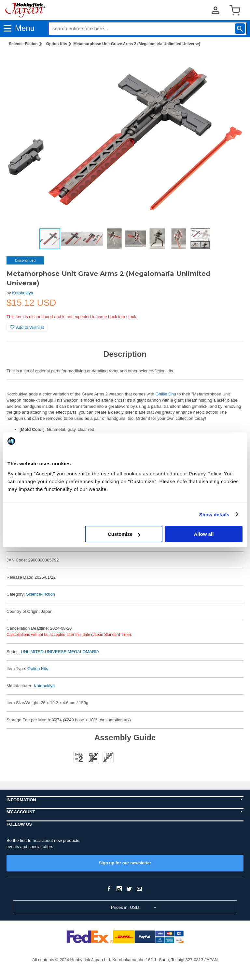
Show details (214, 515)
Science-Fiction (23, 44)
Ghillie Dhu (166, 394)
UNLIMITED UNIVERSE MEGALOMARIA (60, 652)
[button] (232, 62)
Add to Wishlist (27, 327)
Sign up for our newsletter (125, 863)
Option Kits (57, 44)
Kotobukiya (22, 293)
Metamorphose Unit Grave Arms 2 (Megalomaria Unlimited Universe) (137, 44)
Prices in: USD (125, 907)
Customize (124, 534)
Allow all (204, 534)
